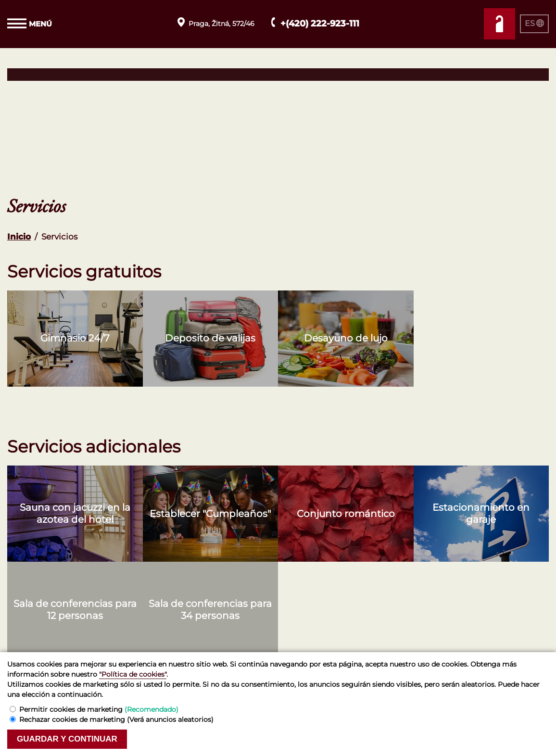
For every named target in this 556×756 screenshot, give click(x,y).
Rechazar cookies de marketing (116, 719)
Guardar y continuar (67, 739)
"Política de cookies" (133, 674)
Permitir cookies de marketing (99, 709)
